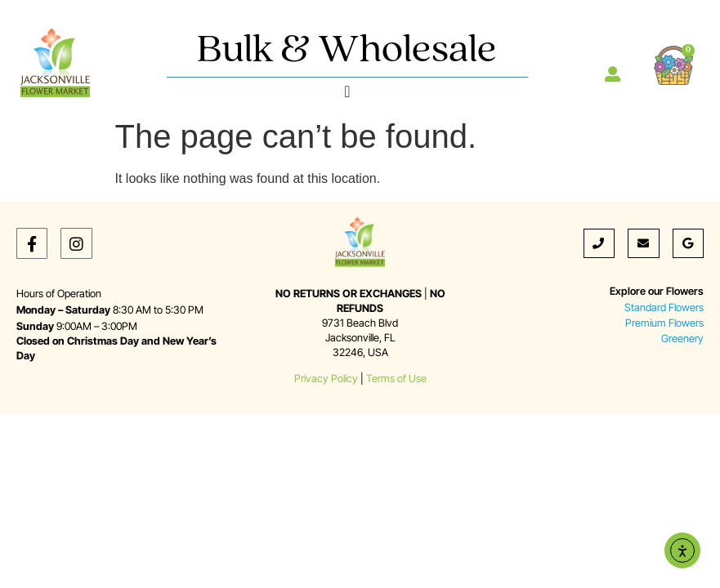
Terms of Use (396, 379)
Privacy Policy (326, 379)
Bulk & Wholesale (347, 51)
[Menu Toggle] (347, 91)
